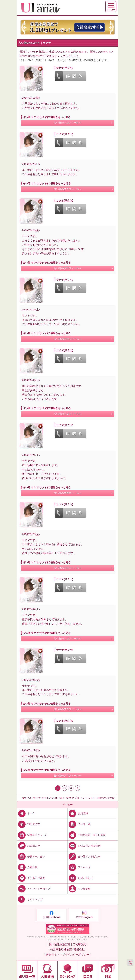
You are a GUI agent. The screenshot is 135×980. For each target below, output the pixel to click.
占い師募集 (79, 889)
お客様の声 (28, 846)
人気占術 (27, 867)
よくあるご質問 (31, 878)
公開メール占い (31, 856)
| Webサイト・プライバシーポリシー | (67, 955)
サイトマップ (30, 899)
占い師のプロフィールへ (68, 123)
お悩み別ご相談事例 (84, 846)
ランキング (79, 867)
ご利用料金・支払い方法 (87, 835)
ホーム (26, 813)
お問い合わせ (80, 878)
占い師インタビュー (84, 856)
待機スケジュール (32, 835)
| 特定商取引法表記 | (61, 950)
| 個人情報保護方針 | (60, 944)
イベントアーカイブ (34, 889)
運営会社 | (80, 950)
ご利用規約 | (80, 944)
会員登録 (78, 813)
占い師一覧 (79, 824)
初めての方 (28, 824)
